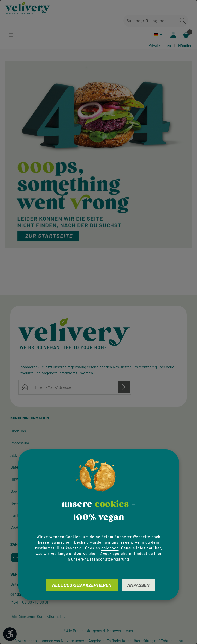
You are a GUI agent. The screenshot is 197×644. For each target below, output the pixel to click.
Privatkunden (160, 46)
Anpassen (138, 585)
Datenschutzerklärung (108, 559)
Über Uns (18, 431)
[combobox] (150, 21)
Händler (185, 46)
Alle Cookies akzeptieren (82, 585)
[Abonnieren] (124, 387)
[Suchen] (183, 21)
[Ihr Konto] (173, 35)
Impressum (20, 443)
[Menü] (11, 35)
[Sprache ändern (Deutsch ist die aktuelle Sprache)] (158, 35)
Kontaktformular (50, 617)
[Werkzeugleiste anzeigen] (10, 634)
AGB (14, 455)
